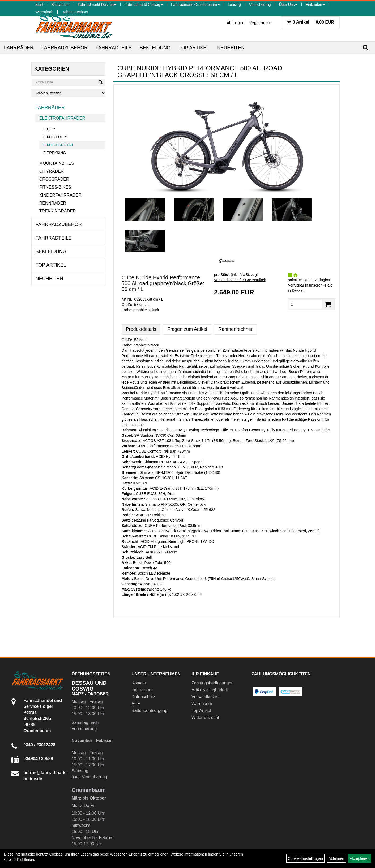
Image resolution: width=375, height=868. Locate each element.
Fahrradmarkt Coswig (144, 5)
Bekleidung (155, 48)
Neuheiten (231, 48)
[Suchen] (365, 48)
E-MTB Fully (55, 137)
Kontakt (139, 683)
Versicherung (260, 5)
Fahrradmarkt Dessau (97, 5)
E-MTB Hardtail (59, 145)
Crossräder (54, 179)
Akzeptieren (360, 858)
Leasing (234, 5)
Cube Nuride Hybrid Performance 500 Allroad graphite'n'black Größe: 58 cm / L (163, 283)
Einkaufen (315, 5)
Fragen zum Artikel (187, 329)
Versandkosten (206, 697)
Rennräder (53, 203)
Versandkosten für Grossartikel (239, 280)
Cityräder (52, 171)
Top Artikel (194, 48)
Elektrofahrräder (62, 118)
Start (39, 5)
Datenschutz (143, 697)
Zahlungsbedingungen (212, 683)
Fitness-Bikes (55, 187)
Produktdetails (141, 329)
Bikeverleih (60, 5)
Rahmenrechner (75, 12)
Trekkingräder (58, 211)
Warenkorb (44, 12)
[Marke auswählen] (68, 93)
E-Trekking (55, 153)
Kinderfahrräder (60, 195)
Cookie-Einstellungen (305, 858)
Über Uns (288, 5)
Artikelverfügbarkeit (210, 690)
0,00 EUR (310, 22)
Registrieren (260, 23)
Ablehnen (336, 858)
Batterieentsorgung (149, 711)
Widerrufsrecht (205, 717)
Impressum (142, 690)
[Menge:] (306, 304)
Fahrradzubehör (65, 48)
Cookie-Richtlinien (19, 860)
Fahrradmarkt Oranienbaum (195, 5)
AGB (136, 704)
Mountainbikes (57, 163)
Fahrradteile (114, 48)
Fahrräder (19, 48)
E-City (49, 129)
